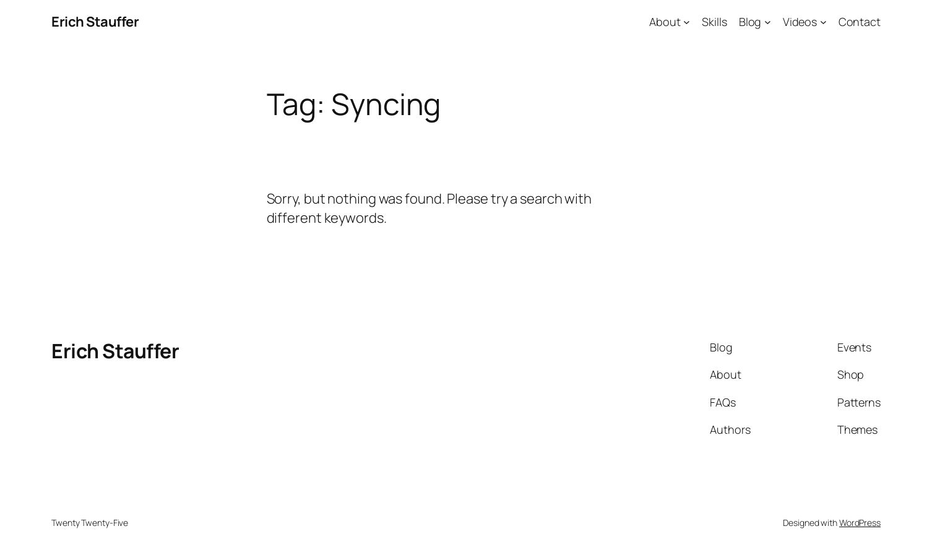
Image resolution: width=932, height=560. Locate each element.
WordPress (860, 523)
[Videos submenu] (823, 22)
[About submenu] (687, 22)
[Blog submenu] (768, 22)
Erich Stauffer (95, 22)
